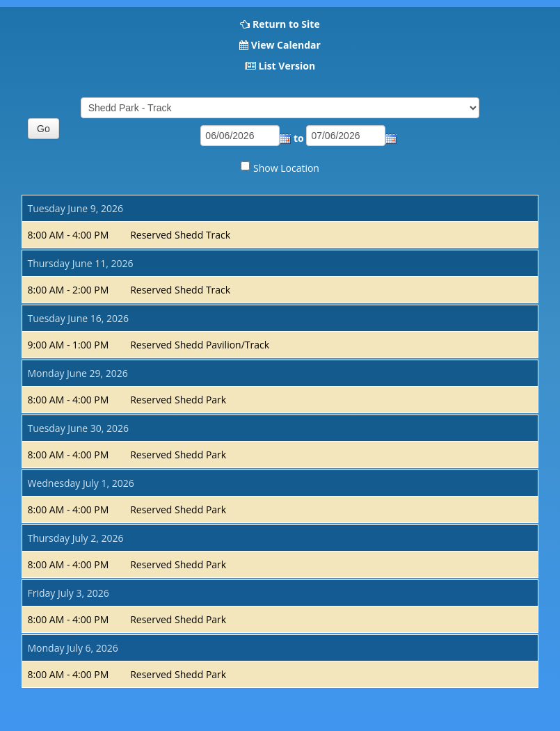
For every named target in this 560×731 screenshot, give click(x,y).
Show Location (286, 168)
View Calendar (286, 45)
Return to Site (286, 24)
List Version (287, 66)
